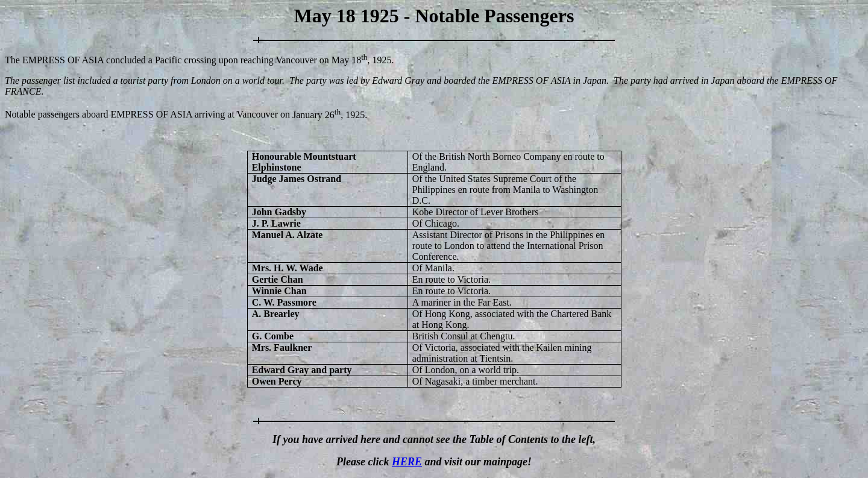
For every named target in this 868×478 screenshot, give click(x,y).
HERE (407, 462)
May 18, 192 (359, 60)
